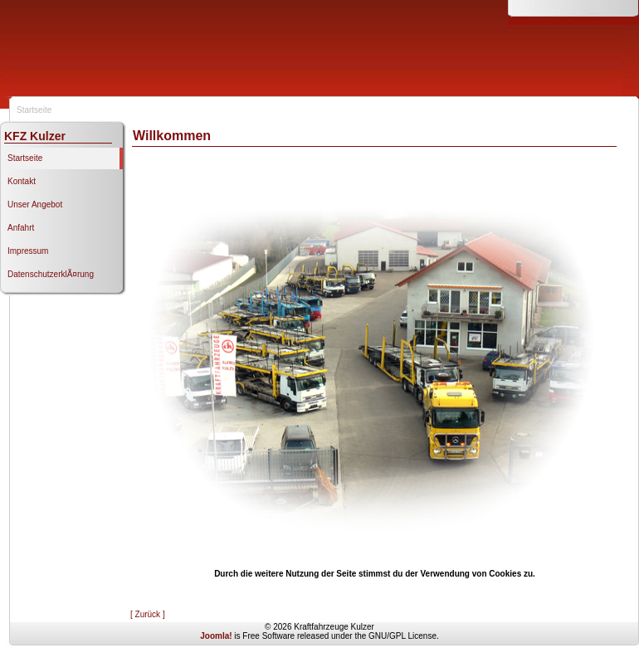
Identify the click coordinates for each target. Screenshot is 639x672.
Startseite (25, 158)
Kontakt (22, 181)
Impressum (28, 251)
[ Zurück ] (148, 614)
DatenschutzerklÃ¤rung (51, 274)
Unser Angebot (35, 205)
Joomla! (216, 636)
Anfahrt (21, 228)
